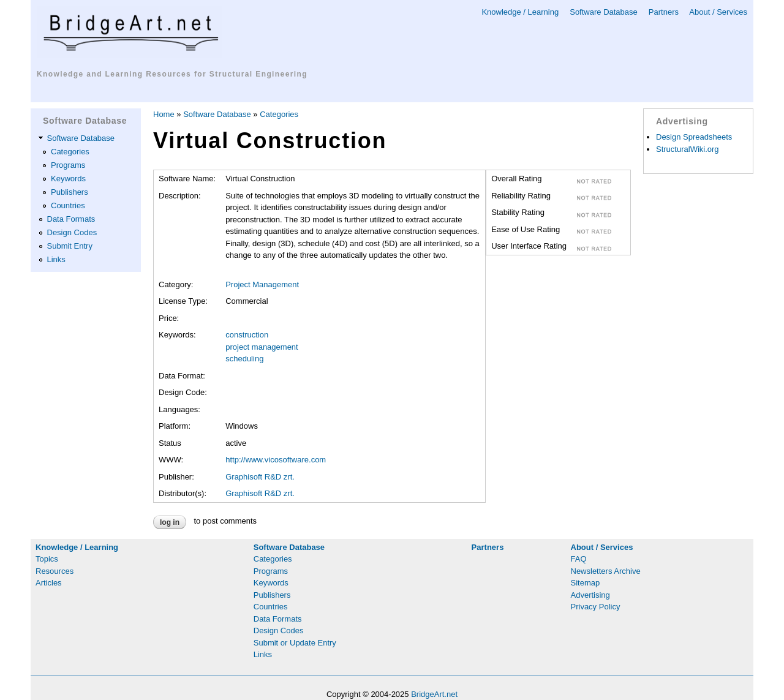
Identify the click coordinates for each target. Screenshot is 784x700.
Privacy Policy (596, 607)
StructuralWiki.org (688, 149)
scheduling (244, 359)
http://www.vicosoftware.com (276, 460)
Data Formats (71, 219)
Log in (170, 522)
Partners (664, 12)
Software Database (604, 12)
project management (262, 347)
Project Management (262, 284)
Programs (68, 165)
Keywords (68, 179)
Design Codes (72, 232)
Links (56, 259)
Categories (70, 152)
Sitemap (586, 583)
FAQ (579, 559)
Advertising (590, 595)
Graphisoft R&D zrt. (260, 477)
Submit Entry (70, 246)
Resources (55, 571)
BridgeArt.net (434, 694)
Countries (68, 205)
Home (164, 114)
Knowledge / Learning (520, 12)
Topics (47, 559)
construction (247, 335)
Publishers (70, 192)
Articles (49, 583)
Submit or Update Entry (295, 643)
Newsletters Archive (606, 571)
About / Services (718, 12)
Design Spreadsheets (694, 137)
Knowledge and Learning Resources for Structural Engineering (172, 74)
